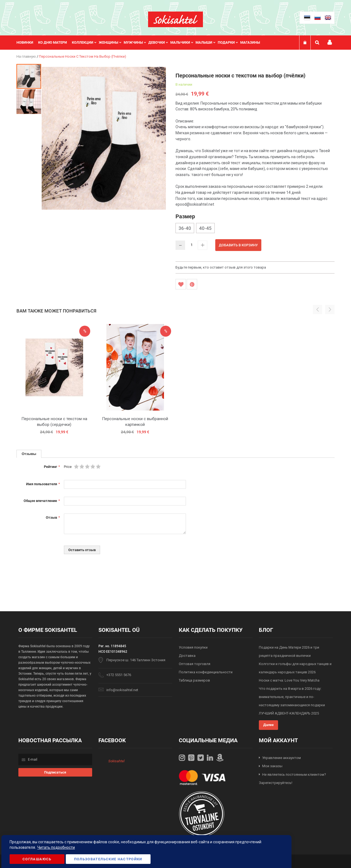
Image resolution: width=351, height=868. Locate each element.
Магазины (250, 42)
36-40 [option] (185, 228)
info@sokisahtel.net (122, 690)
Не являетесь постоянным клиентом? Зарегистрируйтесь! (292, 779)
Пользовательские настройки (108, 859)
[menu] (141, 43)
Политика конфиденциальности (206, 672)
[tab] (29, 454)
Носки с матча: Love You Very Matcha (289, 680)
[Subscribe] (55, 772)
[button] (29, 101)
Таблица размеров (194, 680)
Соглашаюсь (37, 859)
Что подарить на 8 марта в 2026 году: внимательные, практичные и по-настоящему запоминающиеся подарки (292, 697)
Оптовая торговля (195, 664)
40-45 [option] (205, 228)
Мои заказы (272, 766)
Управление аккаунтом (281, 758)
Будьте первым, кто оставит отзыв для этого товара (221, 267)
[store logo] (175, 19)
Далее (268, 725)
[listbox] (255, 229)
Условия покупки (193, 647)
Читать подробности (56, 847)
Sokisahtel (116, 761)
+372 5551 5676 (119, 675)
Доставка (187, 656)
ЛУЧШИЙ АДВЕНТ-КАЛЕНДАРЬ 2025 (289, 713)
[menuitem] (27, 43)
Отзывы (29, 454)
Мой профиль (330, 42)
